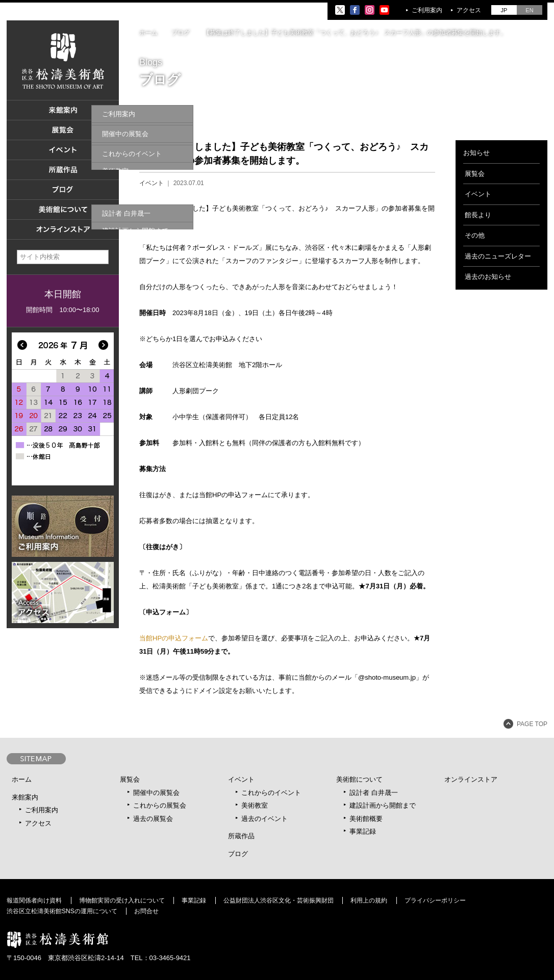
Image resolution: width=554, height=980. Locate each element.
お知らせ (476, 153)
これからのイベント (271, 793)
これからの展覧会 (160, 805)
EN (529, 10)
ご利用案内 (427, 10)
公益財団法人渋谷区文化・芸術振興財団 (279, 900)
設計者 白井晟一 (374, 793)
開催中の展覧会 (156, 793)
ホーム (148, 33)
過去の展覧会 (153, 819)
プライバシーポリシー (435, 900)
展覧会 (475, 174)
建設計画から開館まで (383, 805)
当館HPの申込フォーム (174, 638)
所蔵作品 (241, 836)
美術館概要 (366, 819)
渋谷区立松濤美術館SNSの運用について (62, 911)
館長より (478, 215)
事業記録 (363, 831)
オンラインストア (471, 779)
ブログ (181, 33)
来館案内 (25, 797)
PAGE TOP (532, 724)
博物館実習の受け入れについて (122, 900)
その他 (475, 235)
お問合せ (146, 911)
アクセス (469, 10)
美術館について (359, 779)
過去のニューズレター (498, 256)
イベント (152, 183)
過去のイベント (265, 819)
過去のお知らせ (488, 277)
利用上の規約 (369, 900)
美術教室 (255, 805)
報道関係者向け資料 (34, 900)
